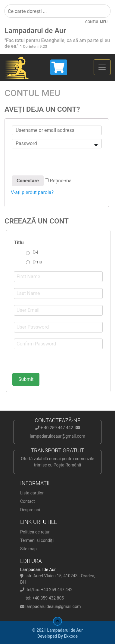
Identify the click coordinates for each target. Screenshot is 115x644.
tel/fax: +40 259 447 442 (49, 590)
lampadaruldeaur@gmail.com (53, 606)
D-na (37, 262)
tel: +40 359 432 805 (45, 598)
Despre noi (30, 510)
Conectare (28, 181)
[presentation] (57, 163)
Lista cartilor (32, 493)
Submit (26, 379)
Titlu (19, 243)
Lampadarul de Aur (35, 31)
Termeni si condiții (37, 540)
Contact (28, 501)
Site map (28, 549)
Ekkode (71, 636)
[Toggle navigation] (102, 67)
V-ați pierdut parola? (32, 192)
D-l (35, 252)
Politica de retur (35, 532)
